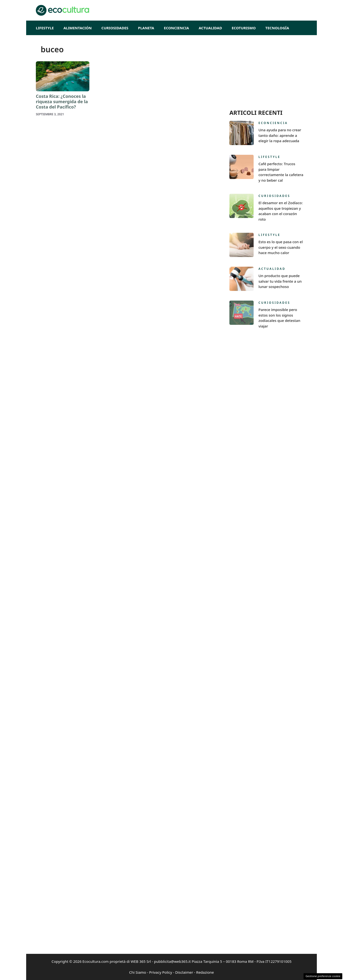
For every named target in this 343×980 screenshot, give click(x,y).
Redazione (205, 972)
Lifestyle (45, 28)
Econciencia (177, 28)
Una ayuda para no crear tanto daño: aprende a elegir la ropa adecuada (280, 135)
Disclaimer (184, 972)
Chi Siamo (138, 972)
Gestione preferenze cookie (323, 976)
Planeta (146, 28)
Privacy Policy (161, 972)
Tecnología (277, 28)
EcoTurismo (244, 28)
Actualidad (210, 28)
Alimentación (78, 28)
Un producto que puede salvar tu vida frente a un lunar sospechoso (280, 281)
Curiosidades (115, 28)
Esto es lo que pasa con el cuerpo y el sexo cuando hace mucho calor (281, 247)
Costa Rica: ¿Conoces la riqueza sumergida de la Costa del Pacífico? (62, 101)
